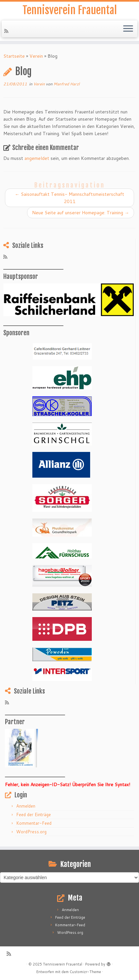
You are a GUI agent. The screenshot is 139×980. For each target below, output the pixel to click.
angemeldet (37, 158)
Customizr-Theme (85, 972)
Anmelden (26, 806)
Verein (36, 56)
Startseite (14, 56)
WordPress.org (31, 832)
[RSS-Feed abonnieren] (7, 31)
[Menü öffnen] (128, 29)
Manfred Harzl (67, 84)
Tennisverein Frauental (70, 10)
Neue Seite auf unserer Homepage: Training (81, 213)
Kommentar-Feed (34, 823)
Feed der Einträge (34, 815)
